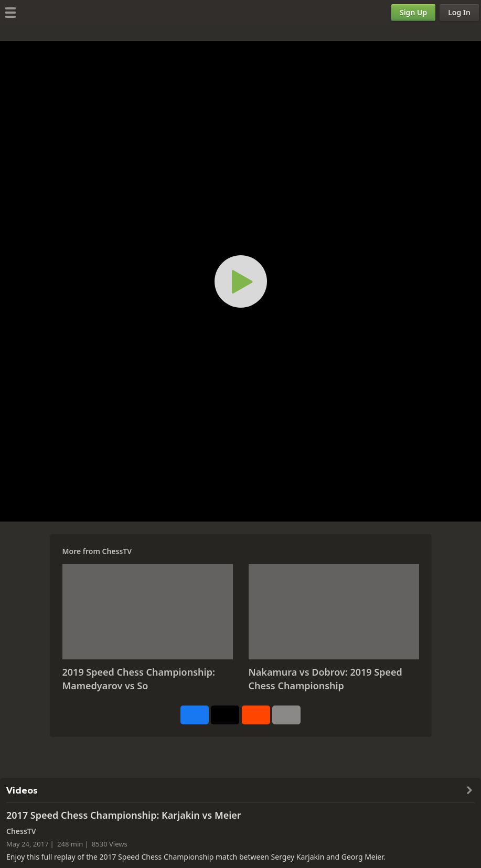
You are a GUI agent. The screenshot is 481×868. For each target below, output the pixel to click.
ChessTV (117, 551)
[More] (286, 715)
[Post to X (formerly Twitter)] (225, 715)
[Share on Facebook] (195, 715)
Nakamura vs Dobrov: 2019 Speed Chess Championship (325, 679)
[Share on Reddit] (256, 715)
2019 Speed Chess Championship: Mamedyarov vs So (139, 679)
